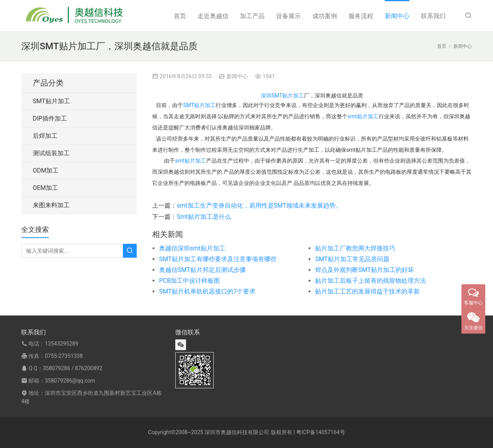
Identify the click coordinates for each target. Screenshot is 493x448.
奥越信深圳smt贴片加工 (192, 248)
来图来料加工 (51, 205)
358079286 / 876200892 (72, 368)
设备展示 (288, 16)
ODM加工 (46, 170)
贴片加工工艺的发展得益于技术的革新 (367, 291)
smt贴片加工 (363, 116)
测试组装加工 (51, 153)
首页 (180, 16)
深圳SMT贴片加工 (283, 96)
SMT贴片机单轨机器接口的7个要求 (207, 291)
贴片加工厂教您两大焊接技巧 (355, 248)
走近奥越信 (213, 16)
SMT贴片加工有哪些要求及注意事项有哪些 (218, 259)
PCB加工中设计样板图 (189, 281)
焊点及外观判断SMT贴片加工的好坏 (365, 270)
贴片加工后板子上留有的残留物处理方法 (371, 281)
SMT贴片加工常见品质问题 (352, 259)
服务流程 (361, 16)
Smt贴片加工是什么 (204, 217)
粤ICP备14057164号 (321, 432)
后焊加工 (45, 136)
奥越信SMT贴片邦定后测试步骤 (202, 270)
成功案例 (325, 16)
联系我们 (433, 16)
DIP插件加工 (50, 118)
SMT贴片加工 (199, 105)
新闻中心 (397, 16)
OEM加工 (45, 188)
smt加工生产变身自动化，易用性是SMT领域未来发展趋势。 (259, 206)
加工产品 (252, 16)
